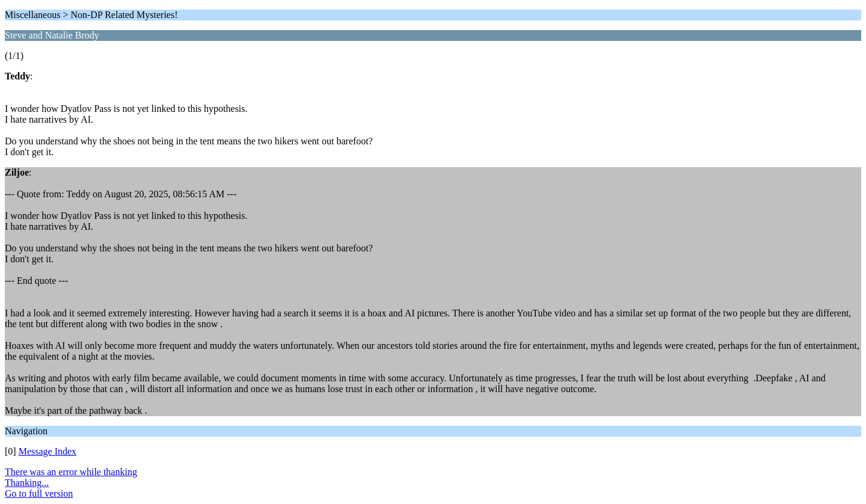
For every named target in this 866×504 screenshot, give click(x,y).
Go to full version (39, 493)
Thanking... (27, 483)
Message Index (48, 451)
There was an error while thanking (71, 472)
